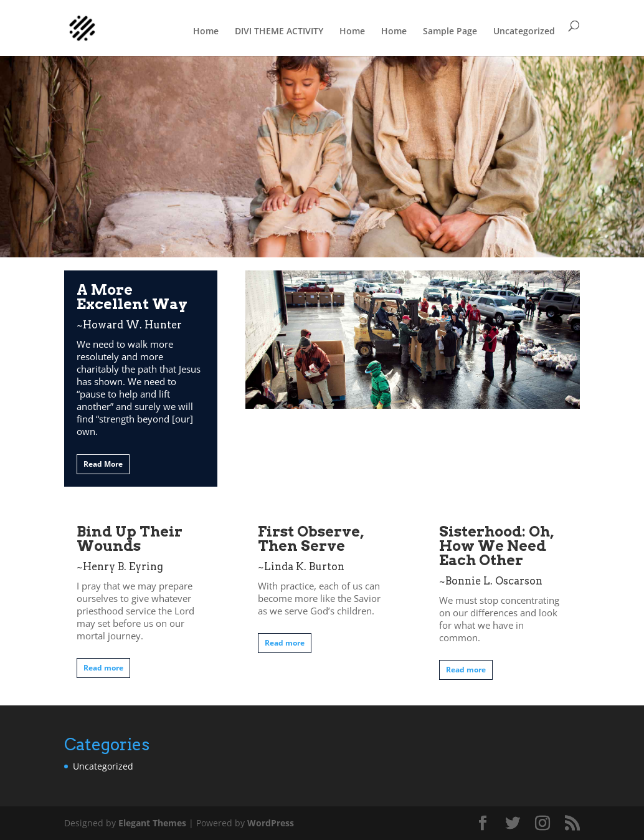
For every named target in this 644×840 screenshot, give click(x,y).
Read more (103, 668)
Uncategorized (524, 31)
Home (206, 31)
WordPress (271, 823)
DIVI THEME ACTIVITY (279, 31)
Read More (103, 464)
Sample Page (450, 31)
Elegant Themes (152, 823)
